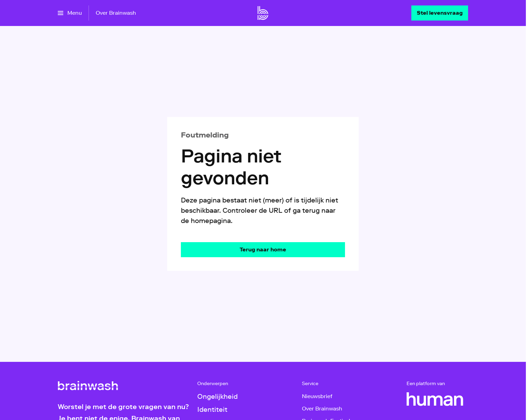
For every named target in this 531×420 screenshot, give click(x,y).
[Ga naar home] (263, 13)
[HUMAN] (435, 399)
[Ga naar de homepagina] (263, 250)
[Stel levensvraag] (440, 13)
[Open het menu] (70, 13)
